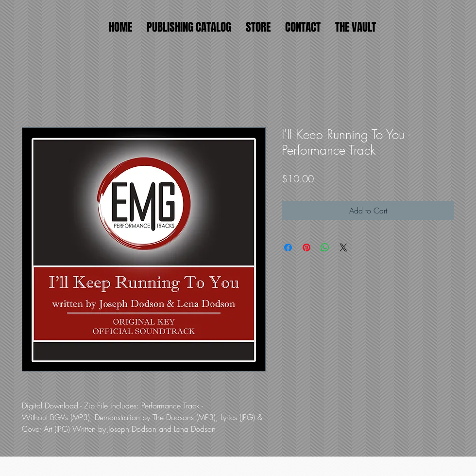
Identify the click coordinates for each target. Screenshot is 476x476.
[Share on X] (343, 247)
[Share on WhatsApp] (325, 247)
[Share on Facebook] (288, 247)
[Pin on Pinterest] (306, 247)
